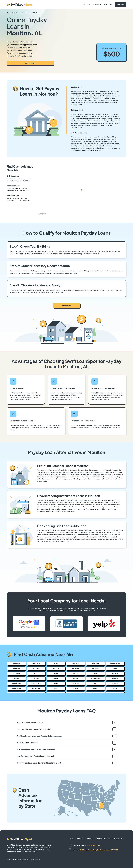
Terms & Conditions (103, 838)
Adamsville (36, 663)
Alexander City (115, 663)
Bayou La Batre (36, 683)
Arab (115, 668)
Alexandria (16, 668)
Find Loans (108, 4)
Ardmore (16, 673)
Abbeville (17, 663)
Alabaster (76, 663)
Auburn (76, 678)
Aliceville (36, 668)
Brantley (95, 688)
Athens (16, 678)
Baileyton (115, 678)
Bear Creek (76, 683)
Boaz (56, 688)
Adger (56, 663)
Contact (90, 838)
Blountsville (36, 688)
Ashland (95, 673)
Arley (56, 673)
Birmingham (17, 688)
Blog (72, 838)
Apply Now (121, 4)
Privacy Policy (119, 838)
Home (9, 13)
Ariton (36, 673)
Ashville (115, 673)
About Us (87, 4)
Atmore (36, 678)
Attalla (56, 678)
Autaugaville (95, 678)
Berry (95, 683)
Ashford (76, 673)
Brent (115, 688)
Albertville (95, 663)
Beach (56, 683)
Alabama (27, 13)
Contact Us (97, 4)
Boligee (76, 688)
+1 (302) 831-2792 (93, 845)
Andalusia (76, 668)
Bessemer (115, 683)
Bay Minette (16, 683)
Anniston (95, 668)
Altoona (56, 668)
